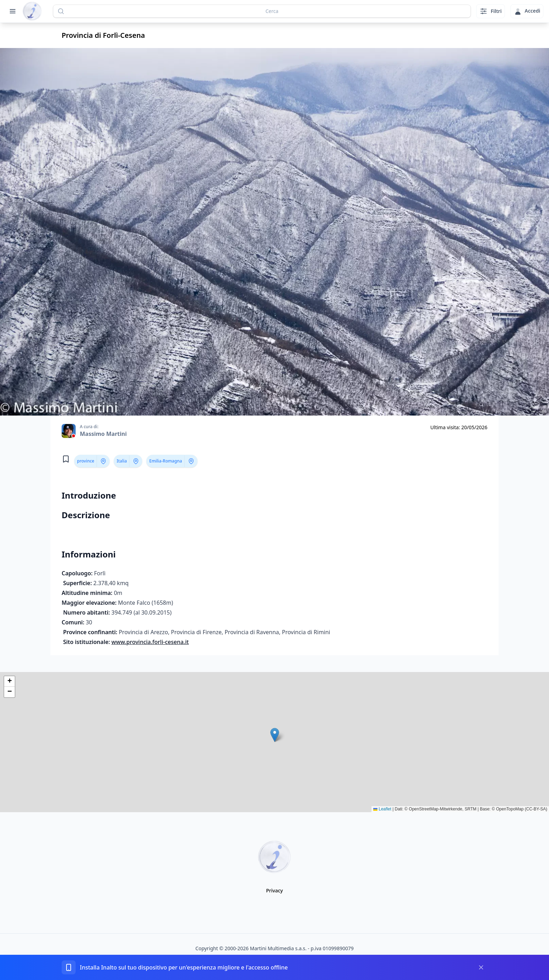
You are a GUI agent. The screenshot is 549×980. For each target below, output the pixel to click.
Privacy (274, 890)
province (86, 461)
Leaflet (382, 809)
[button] (275, 735)
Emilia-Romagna (165, 461)
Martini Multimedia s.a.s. (278, 948)
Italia (122, 461)
